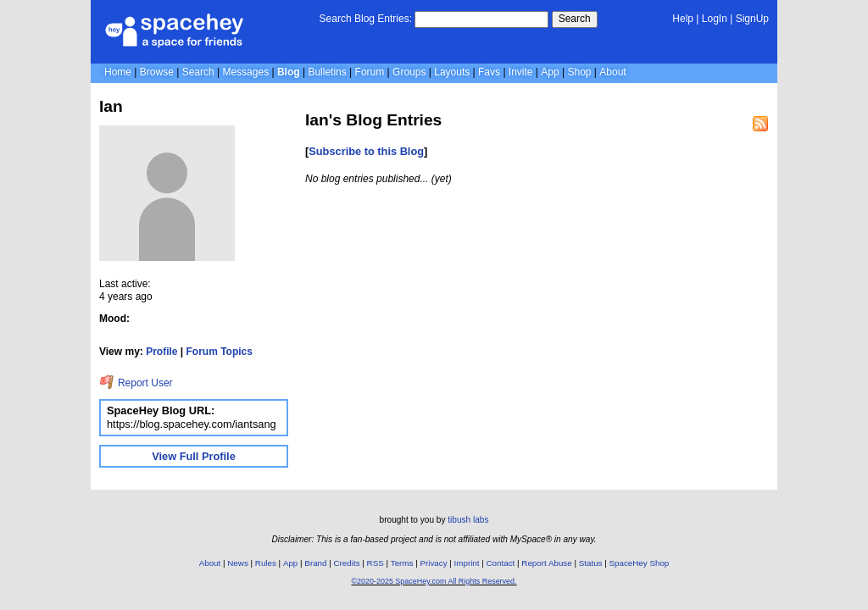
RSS (376, 563)
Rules (266, 563)
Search (575, 19)
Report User (136, 383)
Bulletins (327, 72)
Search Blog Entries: (366, 19)
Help (683, 19)
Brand (315, 563)
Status (591, 563)
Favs (489, 72)
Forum (370, 72)
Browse (157, 72)
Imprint (467, 563)
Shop (579, 72)
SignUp (752, 19)
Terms (402, 563)
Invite (521, 72)
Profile (161, 352)
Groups (409, 72)
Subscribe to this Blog (366, 151)
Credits (347, 563)
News (238, 563)
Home (118, 72)
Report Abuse (546, 563)
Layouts (452, 72)
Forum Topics (220, 352)
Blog (289, 72)
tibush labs (468, 520)
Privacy (433, 563)
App (550, 72)
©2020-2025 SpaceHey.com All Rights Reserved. (434, 581)
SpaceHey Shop (640, 563)
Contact (501, 563)
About (612, 72)
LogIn (715, 19)
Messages (245, 72)
